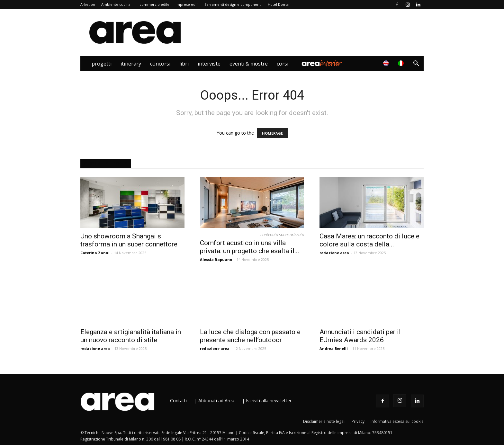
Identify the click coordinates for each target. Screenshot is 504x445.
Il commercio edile (153, 4)
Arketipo (88, 4)
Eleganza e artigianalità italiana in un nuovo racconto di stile (131, 336)
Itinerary (131, 64)
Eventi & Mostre (249, 64)
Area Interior (322, 64)
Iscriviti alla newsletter (269, 400)
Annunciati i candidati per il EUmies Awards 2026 (360, 336)
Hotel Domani (280, 4)
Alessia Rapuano (216, 259)
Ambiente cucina (116, 4)
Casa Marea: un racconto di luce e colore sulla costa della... (369, 240)
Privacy (358, 421)
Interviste (209, 64)
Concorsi (160, 64)
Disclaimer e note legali (324, 421)
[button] (416, 64)
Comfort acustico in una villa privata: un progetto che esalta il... (250, 247)
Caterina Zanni (95, 253)
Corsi (283, 64)
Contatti (178, 400)
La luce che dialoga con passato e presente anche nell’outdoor (250, 336)
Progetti (102, 64)
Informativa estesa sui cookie (397, 421)
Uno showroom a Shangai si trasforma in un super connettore (129, 240)
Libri (184, 64)
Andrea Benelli (334, 348)
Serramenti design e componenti (233, 4)
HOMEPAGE (272, 133)
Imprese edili (187, 4)
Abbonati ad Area (216, 400)
